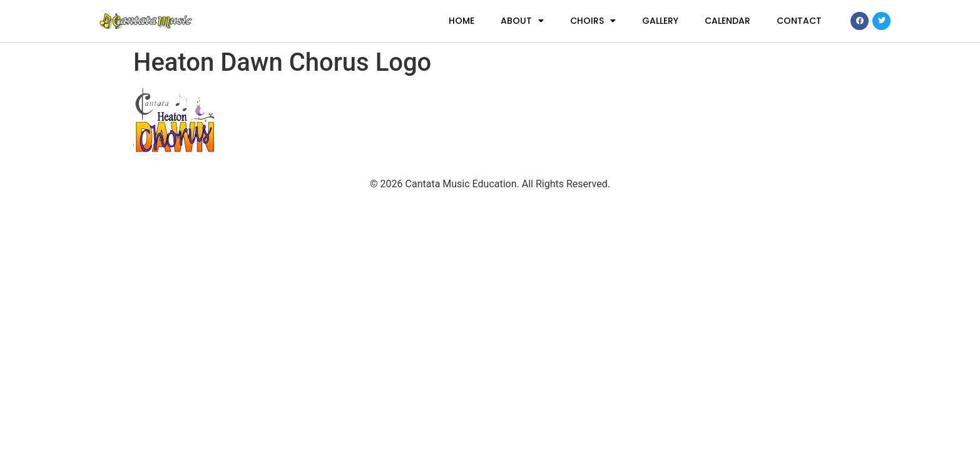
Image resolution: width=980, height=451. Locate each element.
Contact (799, 21)
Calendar (727, 21)
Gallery (660, 21)
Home (462, 21)
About (522, 21)
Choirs (593, 21)
